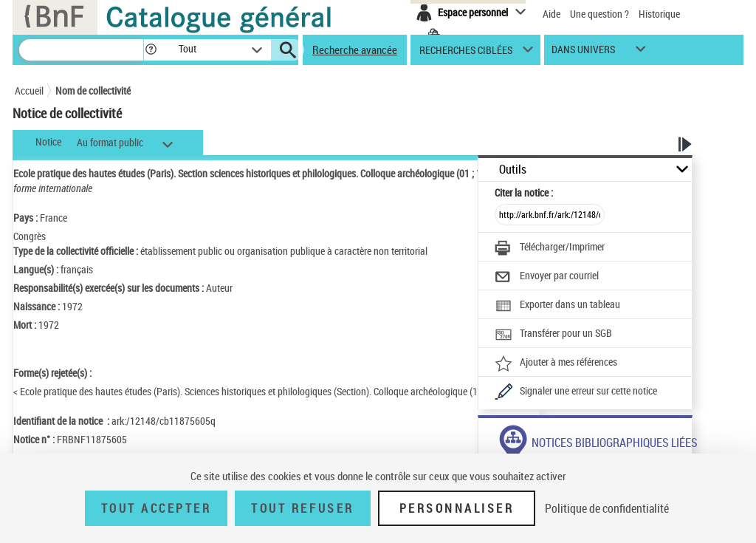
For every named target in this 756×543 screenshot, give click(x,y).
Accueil (29, 90)
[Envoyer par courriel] (547, 277)
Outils (513, 170)
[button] (151, 50)
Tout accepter (157, 508)
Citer (524, 192)
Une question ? (599, 14)
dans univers (583, 53)
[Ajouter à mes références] (556, 363)
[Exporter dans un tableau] (557, 306)
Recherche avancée (355, 49)
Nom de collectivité (93, 90)
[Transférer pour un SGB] (553, 335)
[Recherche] (81, 50)
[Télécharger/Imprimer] (550, 248)
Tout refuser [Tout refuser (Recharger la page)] (302, 508)
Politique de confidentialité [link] (607, 508)
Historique (659, 14)
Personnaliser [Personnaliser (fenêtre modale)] (457, 508)
